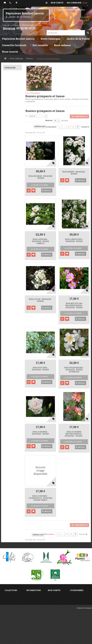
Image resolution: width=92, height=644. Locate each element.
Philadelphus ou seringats (11, 601)
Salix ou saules (11, 597)
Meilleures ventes (34, 600)
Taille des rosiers (12, 614)
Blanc (11, 263)
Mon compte (54, 590)
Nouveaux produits (34, 597)
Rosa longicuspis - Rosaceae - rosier (74, 240)
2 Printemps (13, 247)
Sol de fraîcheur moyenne (12, 154)
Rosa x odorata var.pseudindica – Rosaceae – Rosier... (74, 434)
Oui (10, 334)
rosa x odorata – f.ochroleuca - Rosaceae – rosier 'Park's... (40, 498)
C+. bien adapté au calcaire (12, 132)
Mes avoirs (52, 602)
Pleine (11, 309)
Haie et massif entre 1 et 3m (12, 381)
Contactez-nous (33, 603)
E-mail (73, 623)
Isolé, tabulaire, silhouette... (12, 405)
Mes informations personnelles (55, 609)
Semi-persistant (10, 201)
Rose (10, 260)
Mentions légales (34, 609)
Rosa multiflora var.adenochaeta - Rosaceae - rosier (74, 306)
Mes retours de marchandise (54, 598)
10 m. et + (11, 361)
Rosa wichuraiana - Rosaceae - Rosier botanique (74, 370)
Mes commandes (55, 594)
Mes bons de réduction (53, 615)
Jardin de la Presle (78, 39)
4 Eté (10, 240)
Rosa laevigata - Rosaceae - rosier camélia (40, 241)
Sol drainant (13, 146)
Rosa (11, 79)
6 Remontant (14, 243)
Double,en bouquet (10, 305)
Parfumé (12, 321)
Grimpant (13, 385)
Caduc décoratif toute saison (12, 196)
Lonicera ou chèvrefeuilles (11, 606)
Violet (10, 277)
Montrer (49, 120)
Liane (11, 412)
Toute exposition (10, 172)
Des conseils (40, 45)
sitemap (30, 616)
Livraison (30, 606)
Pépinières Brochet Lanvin (25, 15)
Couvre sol (12, 377)
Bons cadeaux (62, 45)
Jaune (11, 270)
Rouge (11, 267)
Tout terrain (13, 149)
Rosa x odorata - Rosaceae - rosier (40, 433)
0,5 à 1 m (11, 348)
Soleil (11, 168)
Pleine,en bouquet (10, 295)
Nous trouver (10, 52)
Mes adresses (54, 605)
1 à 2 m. (11, 351)
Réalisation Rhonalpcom (84, 641)
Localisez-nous (77, 620)
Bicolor (11, 280)
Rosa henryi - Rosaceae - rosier (74, 173)
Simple (11, 290)
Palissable (13, 409)
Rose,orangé (13, 273)
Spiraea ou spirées (12, 594)
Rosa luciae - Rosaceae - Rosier (40, 300)
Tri (27, 116)
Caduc (11, 186)
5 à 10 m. (12, 358)
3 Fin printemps (10, 236)
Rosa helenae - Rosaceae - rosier (40, 177)
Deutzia (8, 611)
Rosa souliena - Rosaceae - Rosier (40, 369)
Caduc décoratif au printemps (12, 191)
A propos (30, 612)
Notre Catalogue (51, 39)
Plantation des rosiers (11, 618)
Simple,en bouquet (10, 300)
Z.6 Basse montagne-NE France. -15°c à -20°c (11, 108)
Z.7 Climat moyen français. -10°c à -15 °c (13, 116)
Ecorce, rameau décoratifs (12, 218)
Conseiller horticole (14, 45)
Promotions (31, 594)
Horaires (9, 28)
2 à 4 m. (12, 354)
